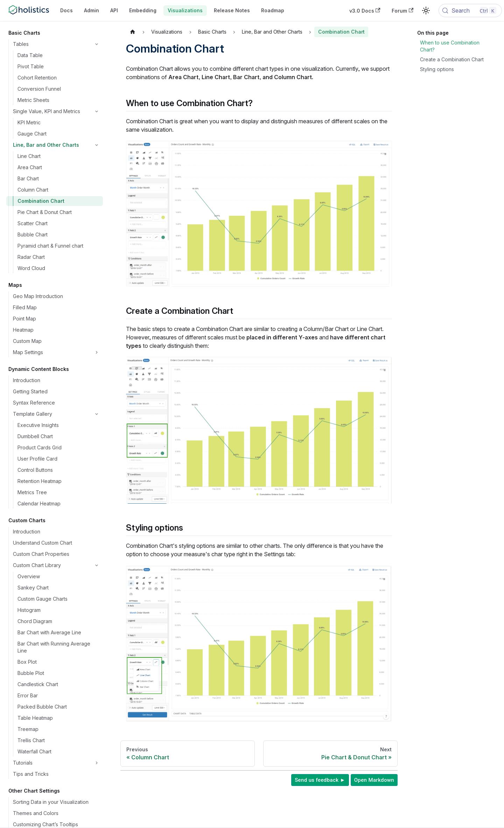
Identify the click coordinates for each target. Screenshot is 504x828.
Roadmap (273, 10)
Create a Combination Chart (452, 59)
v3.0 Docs (365, 11)
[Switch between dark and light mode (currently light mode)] (426, 11)
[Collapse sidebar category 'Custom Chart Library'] (97, 565)
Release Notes (232, 10)
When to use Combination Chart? (450, 46)
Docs (66, 10)
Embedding (143, 10)
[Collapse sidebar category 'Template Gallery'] (97, 414)
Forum (402, 11)
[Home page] (133, 32)
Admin (92, 10)
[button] (57, 44)
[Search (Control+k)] (470, 11)
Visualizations (185, 10)
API (114, 10)
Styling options (437, 69)
